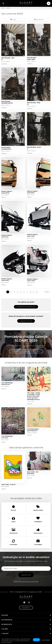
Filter (13, 20)
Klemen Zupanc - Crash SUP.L (7, 280)
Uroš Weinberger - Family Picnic (7, 384)
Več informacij (46, 640)
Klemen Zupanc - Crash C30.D (33, 280)
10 (37, 292)
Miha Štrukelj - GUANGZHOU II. (6, 148)
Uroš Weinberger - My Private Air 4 (33, 430)
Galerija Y (26, 608)
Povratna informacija (26, 307)
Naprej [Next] (47, 292)
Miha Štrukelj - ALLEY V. (34, 148)
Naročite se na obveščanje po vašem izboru (26, 581)
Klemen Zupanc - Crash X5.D (7, 236)
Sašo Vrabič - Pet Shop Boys (33, 473)
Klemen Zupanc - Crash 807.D (7, 192)
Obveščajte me (26, 321)
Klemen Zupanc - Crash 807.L (33, 192)
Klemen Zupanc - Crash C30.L (33, 235)
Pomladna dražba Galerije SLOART (26, 352)
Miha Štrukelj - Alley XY (34, 103)
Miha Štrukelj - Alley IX (8, 59)
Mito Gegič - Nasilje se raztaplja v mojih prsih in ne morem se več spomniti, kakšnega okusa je (34, 396)
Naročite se (26, 575)
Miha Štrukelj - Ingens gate (32, 58)
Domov (3, 8)
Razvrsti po (39, 20)
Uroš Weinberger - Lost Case (7, 437)
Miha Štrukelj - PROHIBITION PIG (7, 102)
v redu (36, 640)
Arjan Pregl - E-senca (8, 485)
